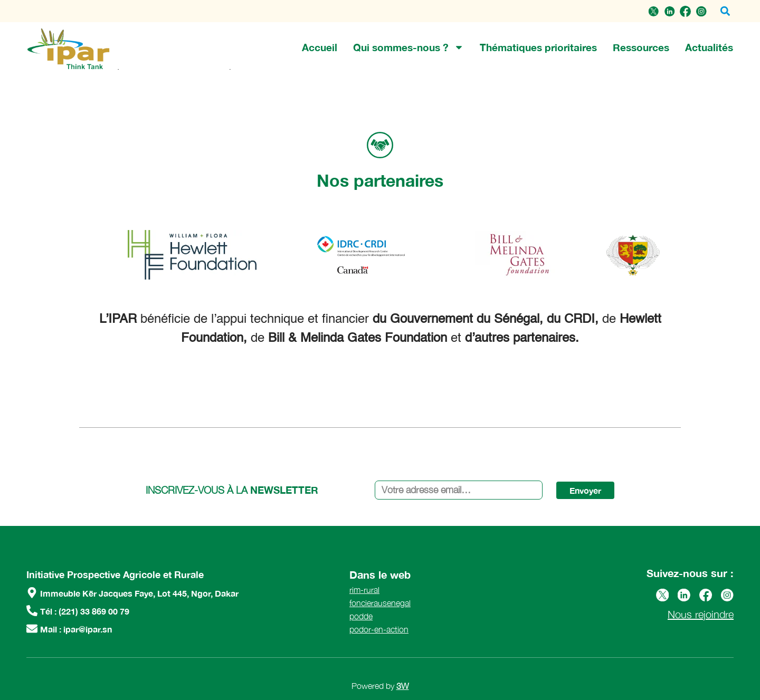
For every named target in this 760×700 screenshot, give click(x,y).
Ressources (641, 47)
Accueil (320, 47)
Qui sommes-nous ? (408, 47)
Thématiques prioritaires (538, 47)
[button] (725, 11)
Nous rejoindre (701, 614)
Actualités (709, 47)
